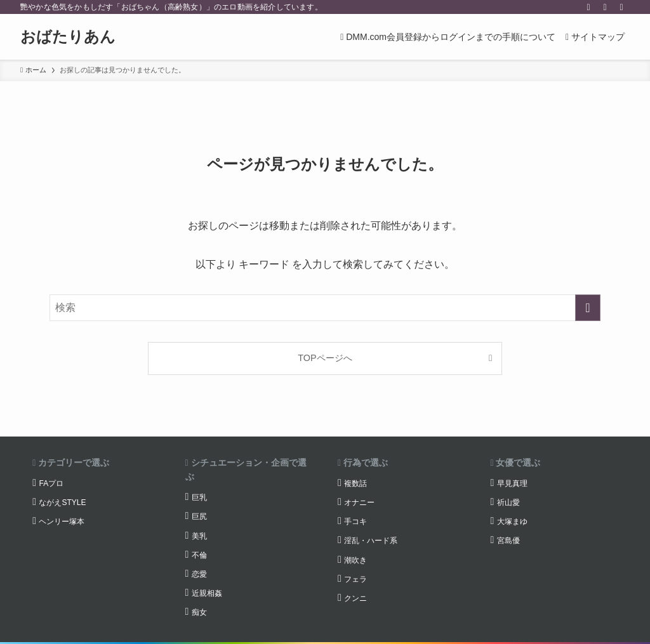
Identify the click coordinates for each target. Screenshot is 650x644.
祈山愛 (508, 503)
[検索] (621, 7)
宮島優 (508, 541)
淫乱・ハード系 (371, 541)
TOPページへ (325, 358)
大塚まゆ (512, 522)
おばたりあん (68, 37)
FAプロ (51, 483)
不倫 (199, 555)
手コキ (355, 522)
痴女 (199, 612)
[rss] (605, 7)
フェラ (355, 579)
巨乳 (199, 497)
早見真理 (512, 483)
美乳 (199, 536)
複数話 (355, 483)
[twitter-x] (588, 7)
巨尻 (199, 516)
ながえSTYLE (62, 503)
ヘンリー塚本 (62, 522)
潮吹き (355, 560)
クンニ (355, 598)
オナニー (359, 503)
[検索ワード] (325, 308)
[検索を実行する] (588, 308)
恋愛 (199, 574)
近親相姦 (207, 593)
